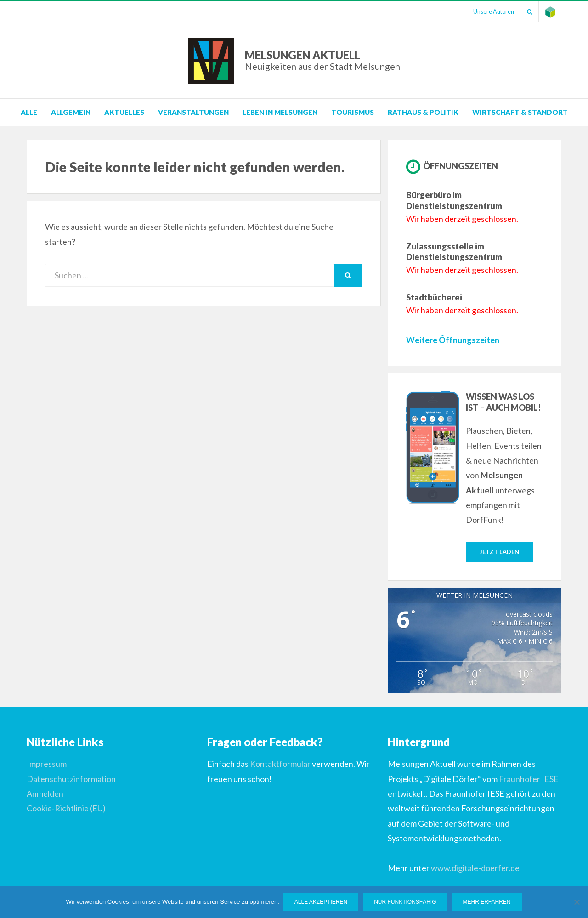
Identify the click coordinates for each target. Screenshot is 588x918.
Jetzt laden (499, 552)
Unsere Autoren (490, 11)
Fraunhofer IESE (529, 779)
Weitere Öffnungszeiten (453, 340)
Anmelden (45, 794)
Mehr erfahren (487, 902)
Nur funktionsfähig (405, 902)
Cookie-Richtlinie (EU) (66, 809)
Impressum (47, 764)
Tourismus (353, 112)
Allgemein (71, 112)
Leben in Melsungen (280, 112)
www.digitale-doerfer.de (475, 868)
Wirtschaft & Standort (520, 112)
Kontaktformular (280, 764)
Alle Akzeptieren (321, 902)
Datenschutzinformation (71, 779)
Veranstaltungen (193, 112)
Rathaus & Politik (423, 112)
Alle (29, 112)
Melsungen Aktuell (322, 60)
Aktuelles (124, 112)
